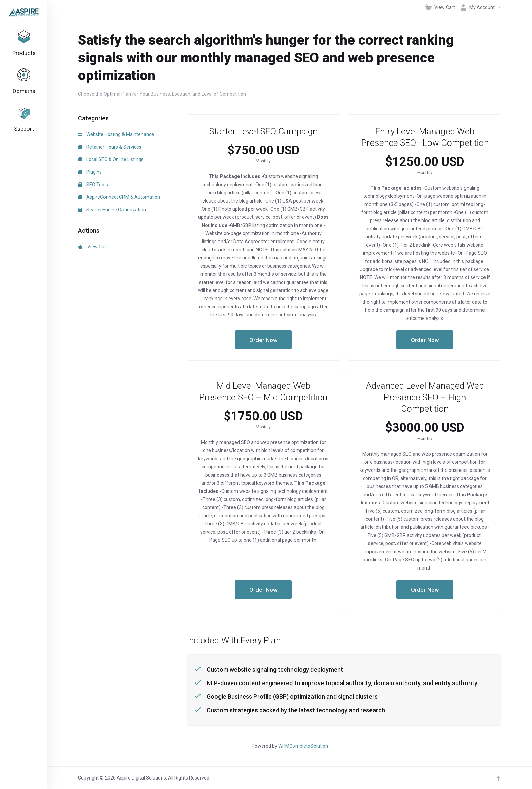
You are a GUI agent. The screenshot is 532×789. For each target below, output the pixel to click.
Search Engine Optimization (112, 210)
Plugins (90, 172)
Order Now (263, 340)
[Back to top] (498, 778)
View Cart (93, 247)
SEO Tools (93, 185)
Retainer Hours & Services (110, 147)
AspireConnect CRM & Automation (119, 197)
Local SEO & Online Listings (111, 159)
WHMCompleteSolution (303, 746)
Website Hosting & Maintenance (116, 134)
